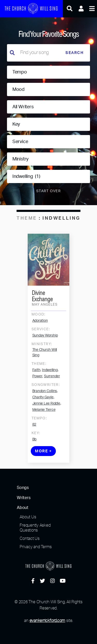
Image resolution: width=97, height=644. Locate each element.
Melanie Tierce (44, 411)
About (23, 508)
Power (37, 378)
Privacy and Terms (36, 547)
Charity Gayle (43, 399)
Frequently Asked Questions (35, 528)
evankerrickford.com (47, 620)
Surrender (52, 378)
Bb (35, 441)
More (43, 453)
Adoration (40, 322)
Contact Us (30, 538)
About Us (28, 517)
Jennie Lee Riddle (46, 405)
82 (34, 426)
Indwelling (50, 372)
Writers (24, 498)
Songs (23, 488)
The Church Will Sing (45, 354)
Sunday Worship (45, 337)
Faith (36, 372)
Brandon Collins (45, 393)
